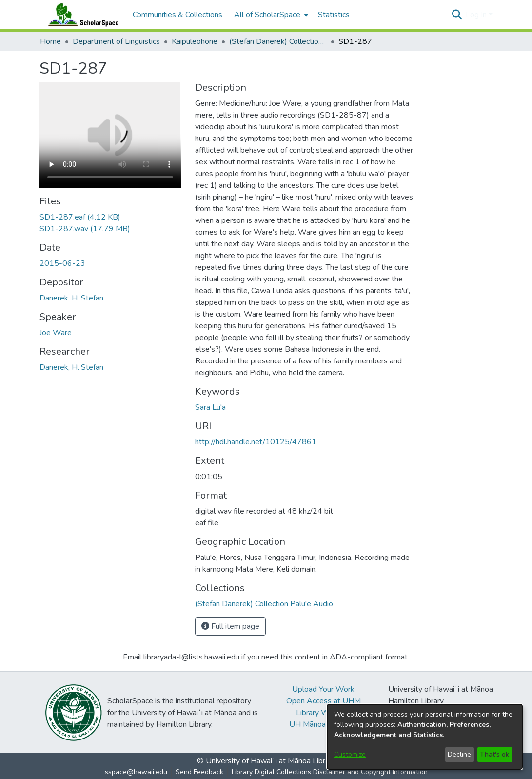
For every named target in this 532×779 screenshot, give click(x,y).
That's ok (494, 754)
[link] (80, 217)
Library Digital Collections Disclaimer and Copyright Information (330, 772)
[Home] (81, 15)
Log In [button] (477, 15)
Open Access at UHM (324, 701)
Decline (459, 754)
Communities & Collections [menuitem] (177, 15)
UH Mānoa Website (323, 724)
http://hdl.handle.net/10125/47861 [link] (256, 442)
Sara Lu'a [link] (210, 407)
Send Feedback (199, 772)
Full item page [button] (230, 626)
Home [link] (50, 41)
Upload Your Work (323, 689)
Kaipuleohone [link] (195, 41)
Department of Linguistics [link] (116, 41)
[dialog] (425, 737)
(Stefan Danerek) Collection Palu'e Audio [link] (278, 41)
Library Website (323, 713)
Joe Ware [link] (56, 333)
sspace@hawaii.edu (136, 772)
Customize (350, 754)
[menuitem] (270, 15)
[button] (457, 15)
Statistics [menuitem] (334, 15)
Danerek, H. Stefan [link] (71, 298)
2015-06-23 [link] (62, 263)
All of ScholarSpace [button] (267, 15)
